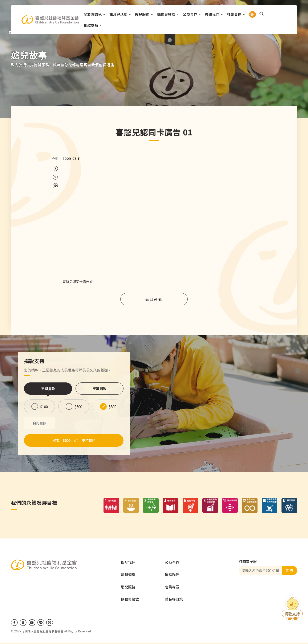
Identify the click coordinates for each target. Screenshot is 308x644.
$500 (113, 407)
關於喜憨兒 (93, 14)
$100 (44, 407)
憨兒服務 (143, 14)
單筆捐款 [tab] (99, 389)
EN (252, 14)
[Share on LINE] (55, 186)
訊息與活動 (119, 14)
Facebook (14, 623)
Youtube (32, 623)
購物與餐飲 (167, 14)
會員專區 (172, 587)
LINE (41, 623)
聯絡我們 (213, 14)
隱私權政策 (174, 600)
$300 (78, 407)
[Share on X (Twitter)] (55, 177)
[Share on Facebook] (55, 169)
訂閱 (289, 571)
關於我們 (128, 563)
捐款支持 (92, 25)
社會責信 (235, 14)
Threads (50, 623)
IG (23, 623)
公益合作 (191, 14)
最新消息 (128, 575)
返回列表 (154, 299)
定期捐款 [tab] (48, 389)
